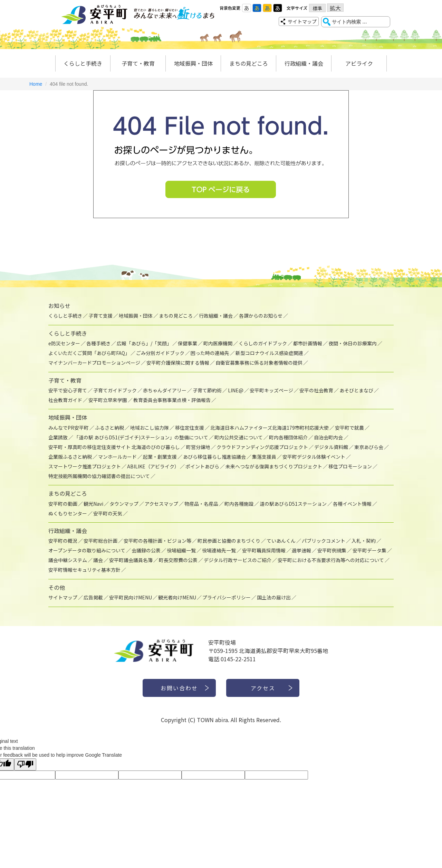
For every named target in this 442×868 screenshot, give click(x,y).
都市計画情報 (308, 343)
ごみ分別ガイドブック (160, 353)
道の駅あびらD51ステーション (293, 504)
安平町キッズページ (271, 390)
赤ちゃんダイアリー (165, 390)
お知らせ (59, 306)
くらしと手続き (83, 63)
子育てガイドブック (115, 390)
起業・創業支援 (160, 457)
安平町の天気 (108, 513)
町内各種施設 (239, 504)
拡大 (335, 8)
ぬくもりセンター (68, 513)
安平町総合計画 (100, 541)
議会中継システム (68, 560)
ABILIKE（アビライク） (153, 466)
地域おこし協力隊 (150, 428)
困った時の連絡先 (210, 353)
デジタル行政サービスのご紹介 (238, 560)
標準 (317, 8)
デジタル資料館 (331, 447)
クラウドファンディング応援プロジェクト (262, 447)
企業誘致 (58, 437)
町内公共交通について (239, 437)
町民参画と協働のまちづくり (229, 541)
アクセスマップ (161, 504)
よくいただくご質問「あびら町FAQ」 (89, 353)
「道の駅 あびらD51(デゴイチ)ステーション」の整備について (141, 437)
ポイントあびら (202, 466)
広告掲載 (93, 597)
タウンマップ (124, 504)
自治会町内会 (328, 437)
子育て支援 (100, 316)
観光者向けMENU (177, 597)
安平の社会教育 (316, 390)
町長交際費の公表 (178, 560)
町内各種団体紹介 (288, 437)
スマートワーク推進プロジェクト (85, 466)
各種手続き (98, 343)
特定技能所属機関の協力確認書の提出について (99, 476)
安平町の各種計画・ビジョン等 (157, 541)
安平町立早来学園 (108, 400)
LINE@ (236, 390)
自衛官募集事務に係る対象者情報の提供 (259, 363)
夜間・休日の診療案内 (353, 343)
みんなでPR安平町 (69, 428)
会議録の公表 (146, 550)
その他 (57, 587)
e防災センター (64, 343)
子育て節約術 (207, 390)
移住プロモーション (350, 466)
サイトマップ (302, 21)
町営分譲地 (198, 447)
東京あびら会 (369, 447)
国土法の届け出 (274, 597)
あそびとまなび (356, 390)
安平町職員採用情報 (264, 550)
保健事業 (188, 343)
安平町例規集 (332, 550)
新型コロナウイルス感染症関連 (269, 353)
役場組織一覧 (181, 550)
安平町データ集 (369, 550)
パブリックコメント (324, 541)
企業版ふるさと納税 (70, 457)
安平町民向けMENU (131, 597)
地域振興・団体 (193, 63)
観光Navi (93, 504)
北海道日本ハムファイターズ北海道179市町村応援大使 (270, 428)
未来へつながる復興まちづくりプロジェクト (274, 466)
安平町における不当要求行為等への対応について (331, 560)
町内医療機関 (218, 343)
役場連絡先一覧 (219, 550)
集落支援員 (264, 457)
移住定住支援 (190, 428)
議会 (98, 560)
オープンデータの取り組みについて (87, 550)
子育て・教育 (138, 63)
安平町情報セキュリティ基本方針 (84, 570)
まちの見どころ (249, 63)
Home (36, 84)
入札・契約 (364, 541)
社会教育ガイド (65, 400)
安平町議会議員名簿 (131, 560)
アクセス (263, 688)
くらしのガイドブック (263, 343)
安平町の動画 (63, 504)
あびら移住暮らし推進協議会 (214, 457)
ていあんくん (281, 541)
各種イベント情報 (352, 504)
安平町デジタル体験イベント (314, 457)
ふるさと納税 (109, 428)
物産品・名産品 (201, 504)
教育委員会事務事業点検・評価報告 (172, 400)
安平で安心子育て (68, 390)
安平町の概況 (63, 541)
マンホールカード (117, 457)
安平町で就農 (349, 428)
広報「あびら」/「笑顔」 (144, 343)
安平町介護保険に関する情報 (178, 363)
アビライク (359, 63)
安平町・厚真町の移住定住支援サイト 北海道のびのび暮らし (114, 447)
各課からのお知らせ (261, 316)
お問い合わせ (179, 688)
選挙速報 (301, 550)
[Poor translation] (25, 764)
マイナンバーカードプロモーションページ (94, 363)
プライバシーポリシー (227, 597)
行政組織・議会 (304, 63)
